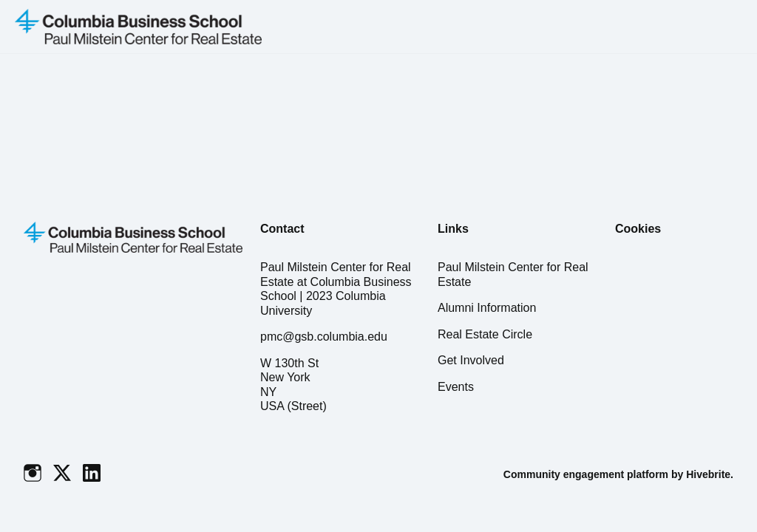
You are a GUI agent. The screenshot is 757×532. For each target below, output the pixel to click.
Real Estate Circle (485, 334)
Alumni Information (487, 308)
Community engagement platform (586, 474)
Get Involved (471, 360)
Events (456, 387)
